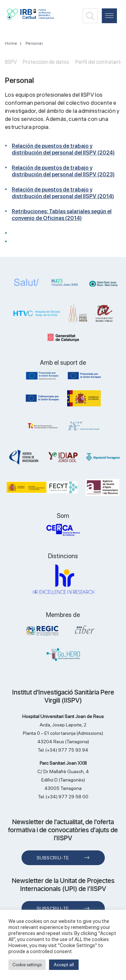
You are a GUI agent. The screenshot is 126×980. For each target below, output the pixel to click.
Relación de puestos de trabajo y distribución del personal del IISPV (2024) (63, 149)
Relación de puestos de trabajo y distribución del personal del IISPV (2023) (63, 171)
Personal (34, 43)
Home (11, 43)
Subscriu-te (53, 858)
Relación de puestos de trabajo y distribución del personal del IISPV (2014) (63, 193)
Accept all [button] (64, 965)
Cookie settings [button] (27, 965)
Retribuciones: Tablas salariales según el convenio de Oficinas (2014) (62, 215)
